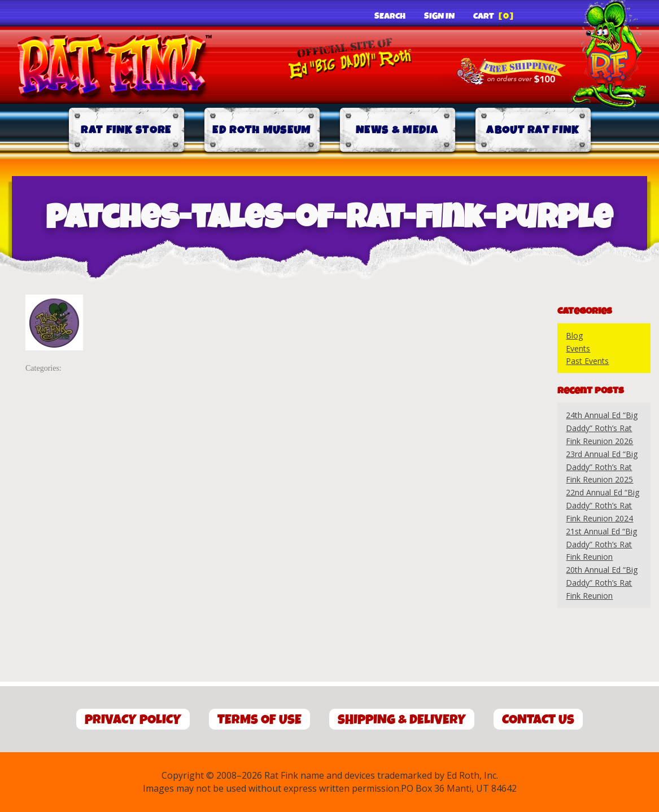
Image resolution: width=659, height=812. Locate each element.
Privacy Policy (133, 720)
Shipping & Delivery (402, 720)
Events (578, 348)
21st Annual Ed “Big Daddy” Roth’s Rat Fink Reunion (601, 544)
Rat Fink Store (126, 130)
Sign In (439, 16)
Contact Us (538, 720)
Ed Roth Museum (261, 130)
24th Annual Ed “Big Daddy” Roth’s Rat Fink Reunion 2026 (602, 428)
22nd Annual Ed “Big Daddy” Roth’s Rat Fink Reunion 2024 (603, 505)
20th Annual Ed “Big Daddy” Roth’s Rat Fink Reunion (602, 583)
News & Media (397, 130)
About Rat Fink (533, 130)
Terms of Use (259, 720)
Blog (574, 335)
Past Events (587, 361)
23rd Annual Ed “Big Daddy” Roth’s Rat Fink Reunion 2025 (602, 467)
